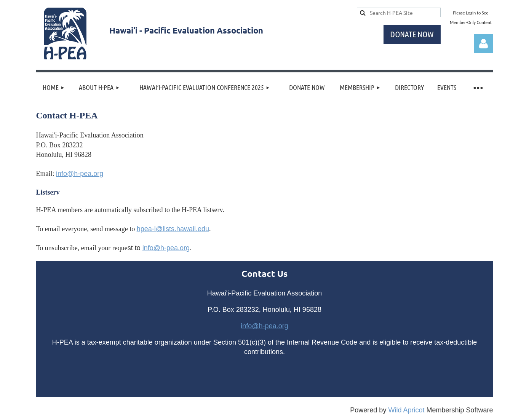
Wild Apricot (406, 410)
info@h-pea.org (80, 174)
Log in (484, 44)
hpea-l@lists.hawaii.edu (173, 229)
